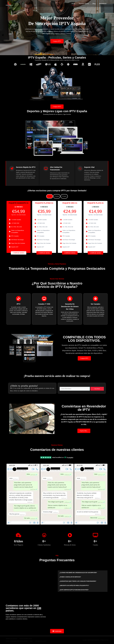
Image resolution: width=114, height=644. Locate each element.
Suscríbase (97, 389)
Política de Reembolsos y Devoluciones (17, 641)
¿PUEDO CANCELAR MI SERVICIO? (70, 577)
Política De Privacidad (26, 639)
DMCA (31, 641)
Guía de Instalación (41, 641)
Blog (94, 4)
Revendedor (103, 4)
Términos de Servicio (11, 639)
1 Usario (50, 196)
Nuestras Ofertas (84, 4)
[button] (83, 573)
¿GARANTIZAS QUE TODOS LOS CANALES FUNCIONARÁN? (78, 581)
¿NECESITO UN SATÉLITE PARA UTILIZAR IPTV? (74, 585)
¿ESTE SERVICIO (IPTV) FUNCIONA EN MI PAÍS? (74, 590)
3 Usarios (64, 196)
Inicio (73, 4)
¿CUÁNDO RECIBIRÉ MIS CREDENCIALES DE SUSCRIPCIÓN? (78, 573)
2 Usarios (57, 196)
